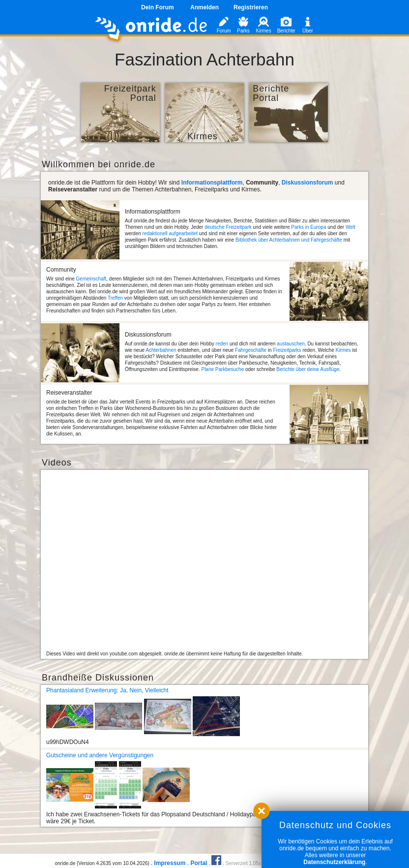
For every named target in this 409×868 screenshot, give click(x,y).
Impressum (170, 863)
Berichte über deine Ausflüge (308, 369)
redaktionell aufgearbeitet (170, 233)
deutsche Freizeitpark (228, 227)
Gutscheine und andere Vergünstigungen (100, 755)
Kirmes (343, 350)
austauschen (291, 344)
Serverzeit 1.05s (243, 863)
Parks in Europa (308, 227)
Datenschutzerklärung (334, 862)
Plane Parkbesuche (222, 369)
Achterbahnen (161, 350)
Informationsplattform (212, 183)
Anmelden (204, 7)
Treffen (115, 298)
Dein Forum (158, 7)
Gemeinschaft (91, 279)
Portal (199, 863)
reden (222, 344)
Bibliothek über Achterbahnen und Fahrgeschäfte (289, 240)
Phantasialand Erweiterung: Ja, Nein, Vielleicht (107, 690)
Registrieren (251, 7)
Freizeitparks (287, 350)
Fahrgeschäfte (251, 350)
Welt (351, 227)
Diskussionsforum (307, 183)
